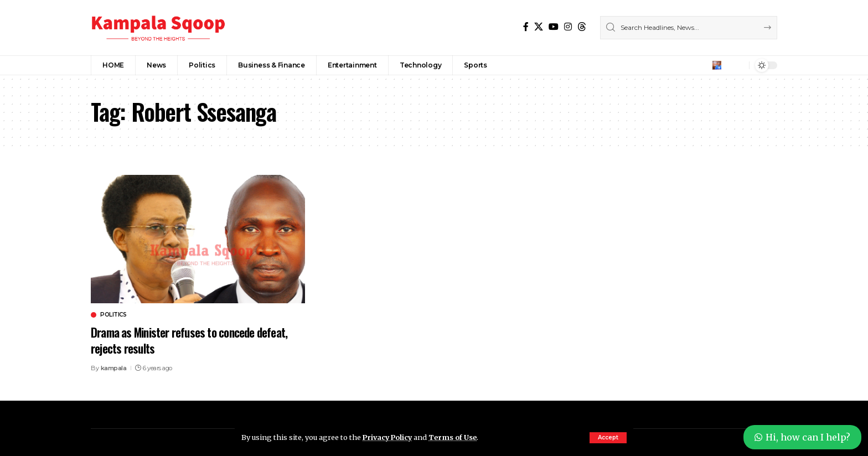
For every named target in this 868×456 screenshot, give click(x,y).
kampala (114, 368)
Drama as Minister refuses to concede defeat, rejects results (193, 340)
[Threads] (582, 27)
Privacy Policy (389, 437)
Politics (113, 315)
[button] (608, 438)
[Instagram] (568, 27)
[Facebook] (526, 27)
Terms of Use (455, 437)
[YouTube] (554, 27)
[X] (539, 27)
